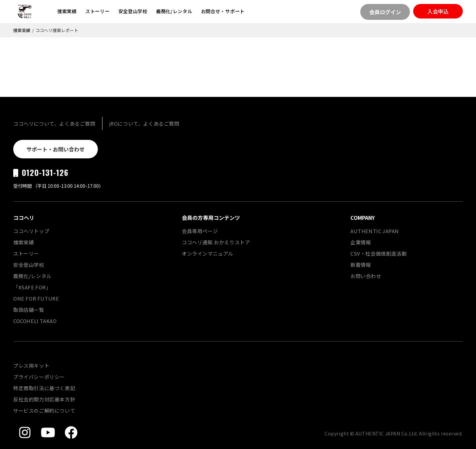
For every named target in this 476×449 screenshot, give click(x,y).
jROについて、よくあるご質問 (144, 123)
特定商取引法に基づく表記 (44, 388)
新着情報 (361, 265)
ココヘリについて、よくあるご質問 (54, 123)
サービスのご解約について (44, 410)
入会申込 (438, 11)
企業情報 (361, 242)
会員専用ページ (200, 231)
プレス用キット (31, 366)
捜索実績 (67, 11)
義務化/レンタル (174, 11)
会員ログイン (385, 12)
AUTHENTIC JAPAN (375, 231)
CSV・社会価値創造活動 (378, 253)
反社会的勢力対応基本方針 (44, 399)
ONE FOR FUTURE (36, 298)
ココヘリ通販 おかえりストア (216, 242)
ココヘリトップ (31, 231)
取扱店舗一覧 (29, 310)
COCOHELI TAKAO (35, 321)
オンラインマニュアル (208, 253)
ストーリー (98, 11)
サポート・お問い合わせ (56, 149)
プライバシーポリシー (39, 377)
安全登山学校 (133, 11)
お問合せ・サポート (223, 11)
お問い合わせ (366, 276)
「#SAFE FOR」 (32, 287)
